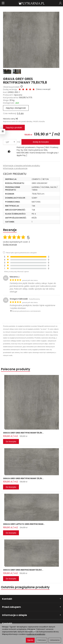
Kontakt (32, 599)
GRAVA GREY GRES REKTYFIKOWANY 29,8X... (23, 478)
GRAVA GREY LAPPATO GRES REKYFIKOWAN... (24, 524)
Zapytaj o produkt (14, 128)
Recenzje (10, 230)
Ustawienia (55, 640)
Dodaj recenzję (10, 245)
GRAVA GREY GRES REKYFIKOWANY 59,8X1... (23, 570)
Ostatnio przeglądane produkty (25, 587)
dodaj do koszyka (41, 142)
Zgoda (30, 640)
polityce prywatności (36, 634)
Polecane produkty (16, 369)
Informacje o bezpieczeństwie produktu (22, 166)
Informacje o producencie (15, 168)
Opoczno (18, 95)
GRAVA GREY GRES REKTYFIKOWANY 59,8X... (23, 433)
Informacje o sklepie (32, 615)
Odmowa (42, 640)
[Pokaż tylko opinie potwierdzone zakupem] (4, 252)
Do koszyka (11, 442)
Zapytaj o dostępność (16, 108)
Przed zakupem (32, 607)
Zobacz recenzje (43, 89)
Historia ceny (10, 119)
